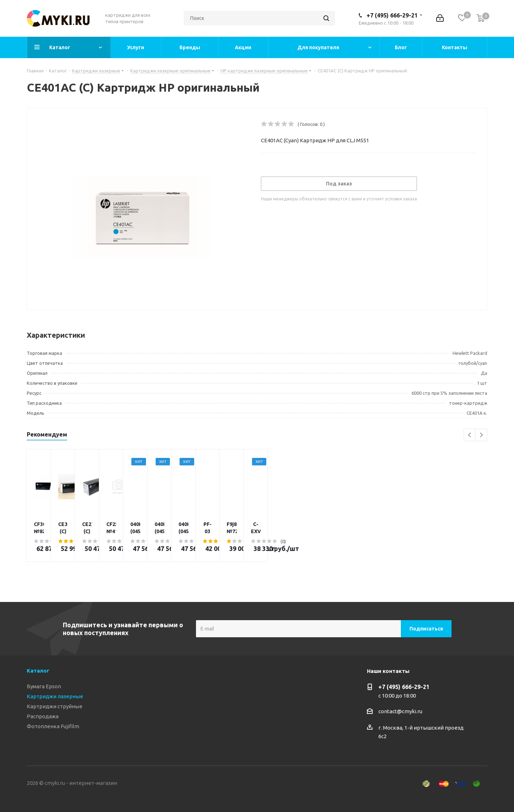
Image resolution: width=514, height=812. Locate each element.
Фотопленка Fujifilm (53, 726)
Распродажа (43, 716)
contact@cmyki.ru (400, 711)
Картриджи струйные (55, 706)
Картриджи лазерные (55, 696)
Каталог (38, 671)
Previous (470, 435)
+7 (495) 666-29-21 (392, 15)
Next (481, 435)
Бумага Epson (44, 686)
